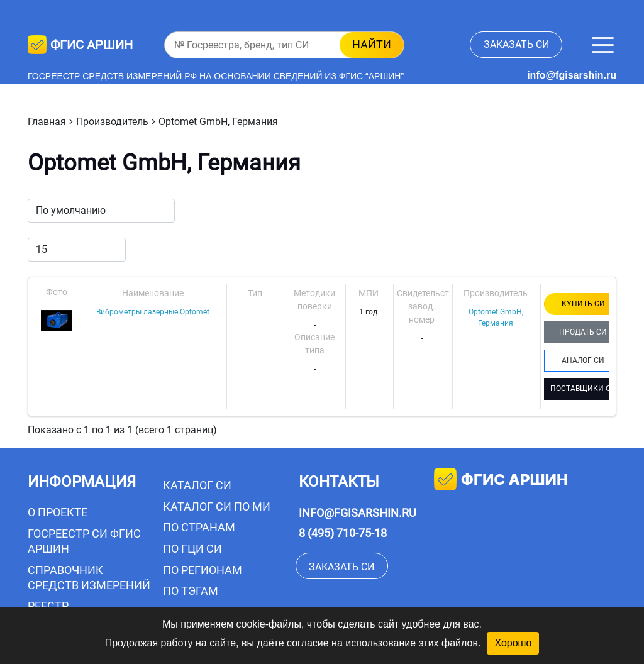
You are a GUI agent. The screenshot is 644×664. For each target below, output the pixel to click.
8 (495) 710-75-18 (343, 533)
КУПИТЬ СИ (583, 304)
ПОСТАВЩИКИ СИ (583, 389)
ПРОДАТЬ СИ (583, 332)
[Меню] (603, 45)
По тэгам (191, 591)
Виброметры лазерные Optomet (153, 312)
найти (372, 44)
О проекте (58, 512)
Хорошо (513, 643)
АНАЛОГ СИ (583, 360)
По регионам (203, 570)
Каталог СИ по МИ (217, 506)
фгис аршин (501, 481)
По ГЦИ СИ (192, 549)
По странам (199, 527)
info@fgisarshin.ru (572, 75)
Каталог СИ (197, 485)
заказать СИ (516, 44)
